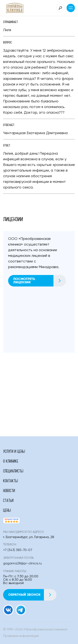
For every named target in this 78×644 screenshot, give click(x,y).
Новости (9, 490)
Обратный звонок (32, 595)
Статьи (8, 500)
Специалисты (13, 471)
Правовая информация (21, 636)
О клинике (11, 461)
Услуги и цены (14, 451)
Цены (7, 510)
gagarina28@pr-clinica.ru (22, 564)
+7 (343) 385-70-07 (18, 550)
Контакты (11, 481)
